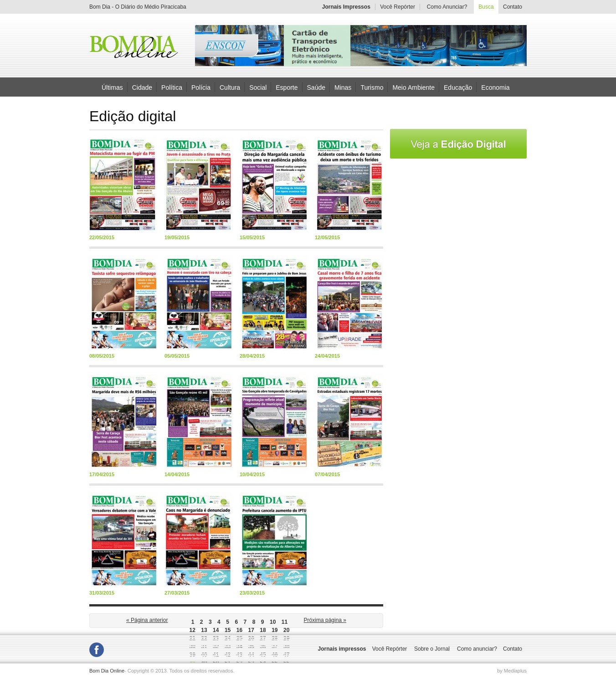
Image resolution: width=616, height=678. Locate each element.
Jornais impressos (342, 649)
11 (285, 622)
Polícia (201, 87)
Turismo (372, 87)
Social (258, 87)
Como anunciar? (477, 649)
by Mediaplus (512, 671)
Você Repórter (398, 7)
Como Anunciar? (447, 7)
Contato (513, 7)
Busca (486, 7)
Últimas (112, 87)
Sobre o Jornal (432, 649)
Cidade (142, 87)
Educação (458, 87)
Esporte (287, 87)
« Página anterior (147, 620)
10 (273, 622)
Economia (495, 87)
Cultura (230, 87)
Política (172, 87)
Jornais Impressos (346, 7)
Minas (343, 87)
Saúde (316, 87)
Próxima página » (325, 620)
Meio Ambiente (413, 87)
